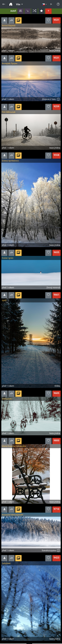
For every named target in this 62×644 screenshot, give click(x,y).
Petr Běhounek (9, 112)
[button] (21, 11)
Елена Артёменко (10, 161)
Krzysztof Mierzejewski (13, 515)
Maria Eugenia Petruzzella (14, 446)
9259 (56, 106)
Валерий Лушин (10, 63)
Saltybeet (6, 563)
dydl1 (4, 300)
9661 (56, 295)
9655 (56, 252)
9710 (56, 509)
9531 (56, 20)
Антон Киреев (9, 26)
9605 (56, 393)
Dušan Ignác (8, 258)
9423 (56, 558)
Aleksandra (7, 399)
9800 (56, 440)
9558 (56, 155)
